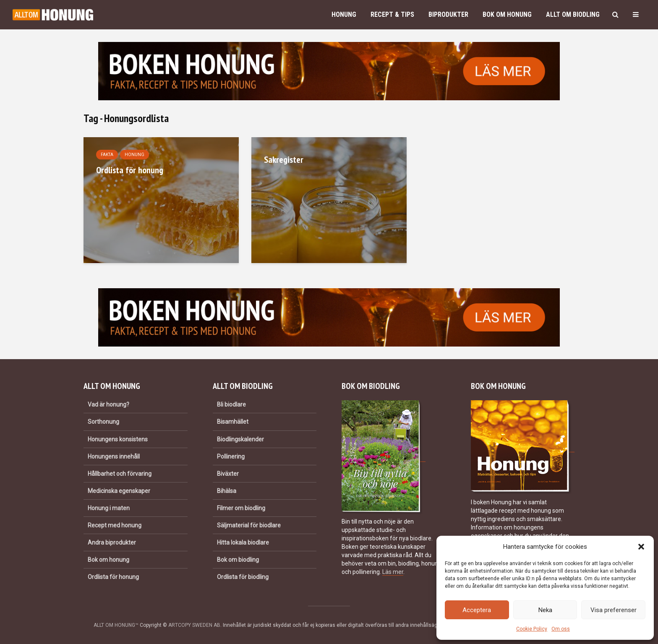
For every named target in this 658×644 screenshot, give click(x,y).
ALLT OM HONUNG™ (116, 625)
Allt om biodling (573, 14)
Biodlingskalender (240, 439)
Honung (344, 14)
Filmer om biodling (241, 508)
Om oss (561, 629)
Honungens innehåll (114, 456)
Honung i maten (109, 508)
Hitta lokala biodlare (243, 542)
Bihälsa (227, 491)
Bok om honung (507, 14)
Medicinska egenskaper (119, 491)
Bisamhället (233, 422)
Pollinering (231, 456)
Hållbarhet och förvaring (120, 474)
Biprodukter (448, 14)
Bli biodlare (231, 404)
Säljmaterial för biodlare (249, 525)
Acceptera (477, 610)
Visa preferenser (614, 610)
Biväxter (228, 474)
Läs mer (393, 572)
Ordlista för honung (130, 170)
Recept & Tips (392, 14)
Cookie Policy (532, 629)
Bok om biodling (238, 560)
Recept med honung (115, 525)
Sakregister (284, 159)
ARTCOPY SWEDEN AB (194, 625)
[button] (641, 547)
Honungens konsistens (118, 439)
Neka (545, 610)
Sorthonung (103, 422)
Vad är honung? (108, 404)
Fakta (107, 155)
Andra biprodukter (112, 542)
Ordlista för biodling (243, 577)
